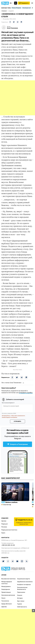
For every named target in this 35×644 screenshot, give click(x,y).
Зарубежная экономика (25, 582)
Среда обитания (7, 604)
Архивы (4, 521)
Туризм (20, 604)
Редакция (5, 524)
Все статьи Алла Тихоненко (11, 383)
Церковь (4, 607)
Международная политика (7, 583)
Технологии (5, 601)
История (20, 598)
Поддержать (24, 3)
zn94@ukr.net (25, 548)
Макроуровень (6, 586)
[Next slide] (32, 8)
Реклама (4, 527)
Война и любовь (12, 502)
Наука (3, 598)
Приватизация (6, 592)
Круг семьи (21, 601)
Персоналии (21, 592)
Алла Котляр (7, 505)
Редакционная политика (9, 530)
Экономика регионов (8, 595)
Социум (20, 595)
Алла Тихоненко (12, 28)
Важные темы (6, 8)
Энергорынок (6, 589)
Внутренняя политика (8, 579)
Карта (3, 533)
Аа (16, 3)
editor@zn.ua (5, 553)
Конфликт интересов (24, 585)
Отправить (17, 421)
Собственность (22, 607)
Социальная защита (24, 579)
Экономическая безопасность (22, 588)
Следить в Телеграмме (17, 444)
